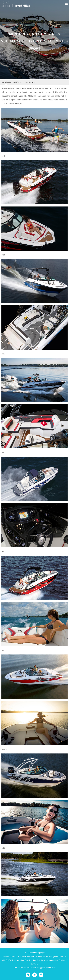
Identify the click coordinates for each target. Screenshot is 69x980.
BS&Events (18, 82)
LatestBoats (6, 82)
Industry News (31, 82)
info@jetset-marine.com (46, 968)
